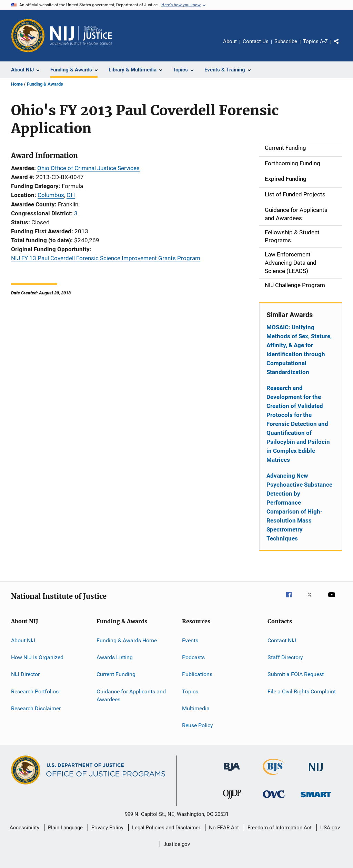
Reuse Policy (198, 725)
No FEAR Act (224, 828)
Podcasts (193, 657)
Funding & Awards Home (127, 640)
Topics (190, 691)
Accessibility (24, 828)
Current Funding (116, 674)
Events (190, 640)
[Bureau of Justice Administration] (232, 772)
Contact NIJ (282, 640)
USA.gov (330, 828)
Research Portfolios (35, 691)
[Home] (81, 36)
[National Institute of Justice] (316, 772)
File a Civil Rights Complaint (302, 691)
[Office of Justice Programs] (28, 36)
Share (342, 46)
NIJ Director (25, 674)
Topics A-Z (315, 41)
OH (71, 195)
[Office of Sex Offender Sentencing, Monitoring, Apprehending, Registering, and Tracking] (316, 798)
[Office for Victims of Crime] (274, 799)
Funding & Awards (45, 84)
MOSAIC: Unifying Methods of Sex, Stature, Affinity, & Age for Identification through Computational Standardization (299, 350)
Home (17, 84)
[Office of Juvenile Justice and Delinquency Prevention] (232, 800)
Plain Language (65, 828)
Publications (197, 674)
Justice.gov (177, 844)
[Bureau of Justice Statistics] (274, 776)
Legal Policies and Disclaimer (166, 828)
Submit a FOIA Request (296, 674)
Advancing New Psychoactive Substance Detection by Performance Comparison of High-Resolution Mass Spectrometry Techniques (299, 507)
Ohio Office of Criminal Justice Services (88, 168)
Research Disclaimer (36, 708)
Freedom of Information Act (280, 828)
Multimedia (196, 708)
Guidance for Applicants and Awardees (131, 695)
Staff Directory (285, 657)
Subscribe (286, 41)
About (230, 41)
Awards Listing (115, 657)
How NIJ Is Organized (37, 657)
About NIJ (23, 640)
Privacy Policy (107, 828)
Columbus (51, 195)
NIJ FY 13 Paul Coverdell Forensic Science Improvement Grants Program (106, 258)
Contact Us (256, 41)
